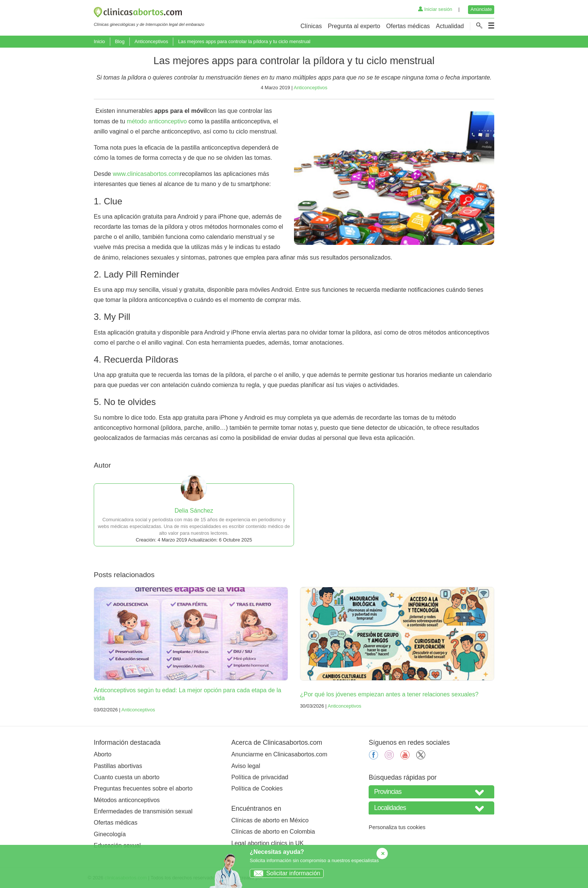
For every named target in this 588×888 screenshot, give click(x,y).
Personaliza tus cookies (397, 827)
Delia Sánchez (194, 511)
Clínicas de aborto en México (270, 820)
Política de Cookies (257, 788)
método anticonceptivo (157, 121)
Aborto (103, 754)
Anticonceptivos (151, 41)
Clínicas (311, 26)
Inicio (99, 41)
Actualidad (450, 26)
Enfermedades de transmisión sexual (143, 811)
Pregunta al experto (354, 26)
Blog (120, 41)
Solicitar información (285, 873)
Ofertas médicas (408, 26)
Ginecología (110, 834)
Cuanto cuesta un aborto (127, 777)
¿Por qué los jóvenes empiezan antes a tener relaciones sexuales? (389, 694)
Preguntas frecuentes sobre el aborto (143, 788)
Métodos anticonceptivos (127, 800)
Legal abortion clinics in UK (268, 843)
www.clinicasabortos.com (146, 174)
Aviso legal (246, 766)
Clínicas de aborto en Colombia (273, 832)
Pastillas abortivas (118, 766)
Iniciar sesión (435, 9)
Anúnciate (481, 9)
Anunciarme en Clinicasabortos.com (279, 754)
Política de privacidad (260, 777)
